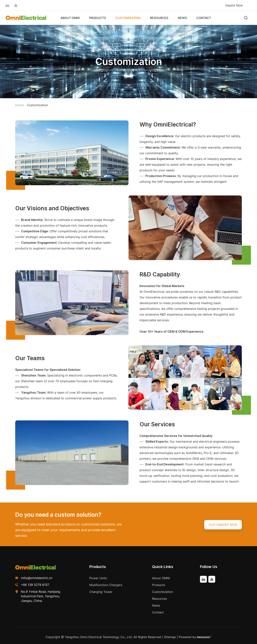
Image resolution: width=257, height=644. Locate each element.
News (182, 18)
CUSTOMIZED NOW (223, 525)
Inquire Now (234, 5)
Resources (159, 18)
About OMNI (70, 18)
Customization (128, 18)
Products (98, 18)
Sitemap (170, 637)
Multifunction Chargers (106, 585)
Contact (204, 18)
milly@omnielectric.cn (37, 578)
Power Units (98, 578)
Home (19, 105)
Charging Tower (101, 592)
